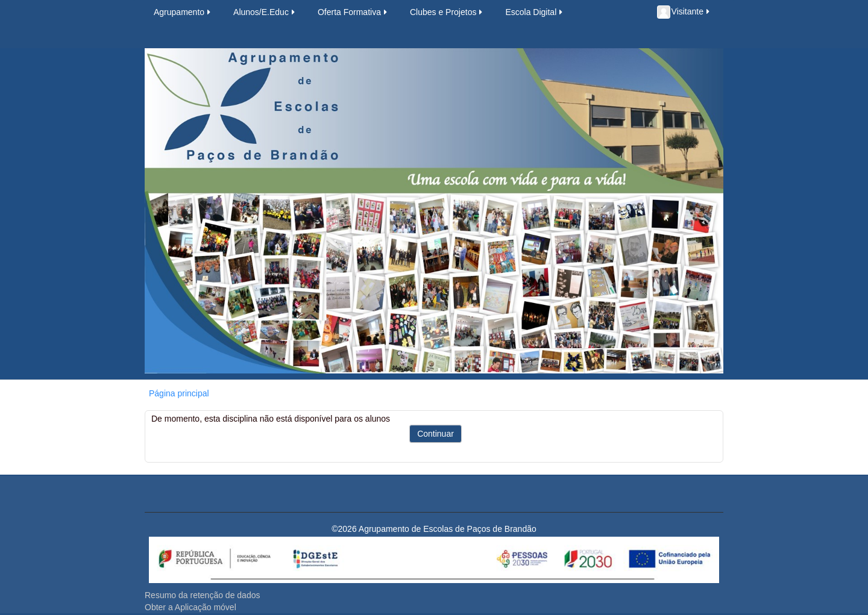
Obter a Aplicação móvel (190, 607)
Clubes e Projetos (447, 12)
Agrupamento (183, 12)
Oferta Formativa (353, 12)
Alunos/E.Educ (265, 12)
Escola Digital (535, 12)
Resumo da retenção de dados (202, 595)
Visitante (684, 12)
